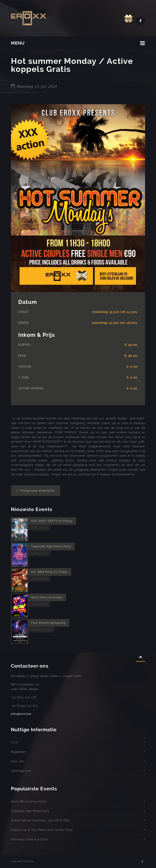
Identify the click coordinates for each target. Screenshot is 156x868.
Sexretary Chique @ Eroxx (30, 839)
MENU (18, 43)
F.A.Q (14, 742)
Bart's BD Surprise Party (29, 802)
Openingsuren (21, 771)
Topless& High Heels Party (30, 811)
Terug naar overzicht (36, 491)
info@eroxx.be (21, 714)
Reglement (19, 752)
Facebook (141, 21)
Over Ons (18, 761)
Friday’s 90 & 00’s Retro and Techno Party (42, 830)
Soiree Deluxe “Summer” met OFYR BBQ (40, 820)
